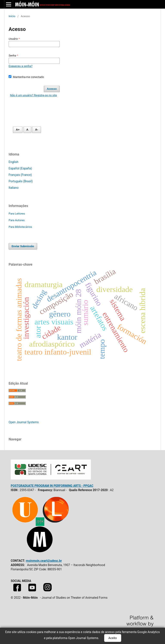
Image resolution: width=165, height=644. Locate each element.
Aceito (113, 638)
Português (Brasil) (21, 181)
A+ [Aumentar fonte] (18, 130)
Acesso (52, 89)
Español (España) (20, 168)
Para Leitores (17, 214)
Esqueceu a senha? (21, 66)
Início (12, 16)
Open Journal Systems (24, 422)
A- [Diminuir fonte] (37, 130)
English (13, 162)
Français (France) (20, 175)
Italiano (14, 188)
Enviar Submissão (23, 246)
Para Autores (17, 220)
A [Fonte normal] (27, 130)
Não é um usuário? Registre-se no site (34, 95)
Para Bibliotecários (20, 227)
